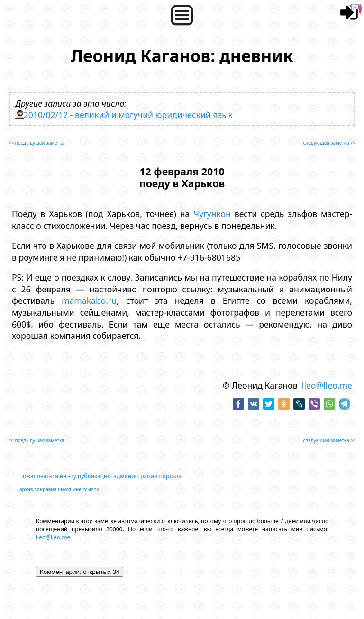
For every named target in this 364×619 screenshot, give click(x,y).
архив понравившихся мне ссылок (59, 489)
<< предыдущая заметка (36, 143)
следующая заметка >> (329, 143)
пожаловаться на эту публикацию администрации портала (100, 476)
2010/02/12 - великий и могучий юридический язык (128, 115)
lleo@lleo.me (327, 385)
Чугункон (212, 214)
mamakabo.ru (89, 300)
